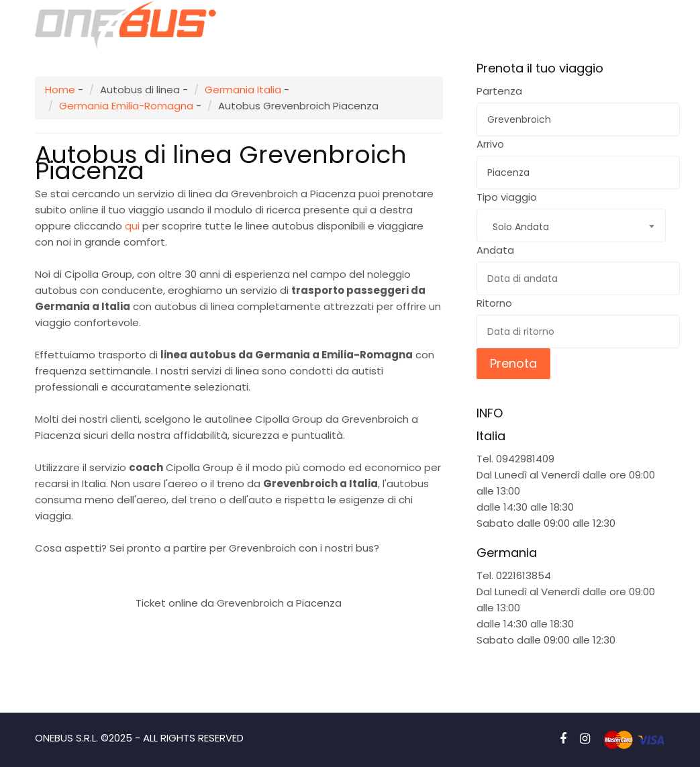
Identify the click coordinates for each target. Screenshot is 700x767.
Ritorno (494, 303)
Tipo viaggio (507, 197)
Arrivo (490, 144)
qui (132, 226)
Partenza (499, 91)
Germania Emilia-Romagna (126, 106)
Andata (495, 250)
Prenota (513, 363)
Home (60, 90)
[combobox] (571, 225)
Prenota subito (239, 571)
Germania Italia (243, 90)
